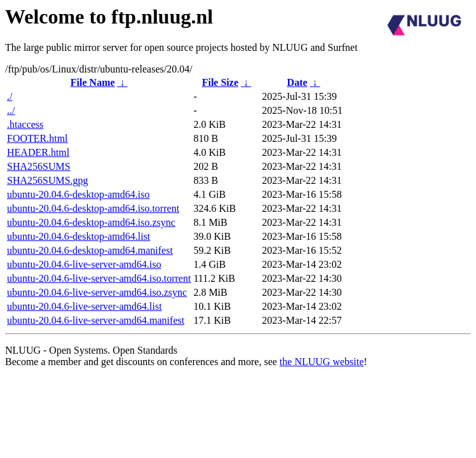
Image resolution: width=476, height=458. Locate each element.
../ (11, 110)
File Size (220, 82)
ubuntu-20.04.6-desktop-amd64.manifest (90, 250)
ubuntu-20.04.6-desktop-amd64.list (78, 236)
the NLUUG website (322, 362)
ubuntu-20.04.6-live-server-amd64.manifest (96, 320)
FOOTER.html (37, 138)
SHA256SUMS (39, 166)
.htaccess (25, 124)
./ (10, 96)
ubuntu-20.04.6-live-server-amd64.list (85, 306)
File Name (93, 82)
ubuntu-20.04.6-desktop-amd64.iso (78, 194)
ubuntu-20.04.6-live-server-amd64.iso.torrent (99, 278)
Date (297, 82)
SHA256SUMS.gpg (48, 180)
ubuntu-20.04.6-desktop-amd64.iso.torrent (93, 208)
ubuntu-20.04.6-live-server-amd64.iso (84, 264)
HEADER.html (38, 152)
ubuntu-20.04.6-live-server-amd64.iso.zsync (97, 292)
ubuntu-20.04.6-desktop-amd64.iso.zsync (91, 222)
